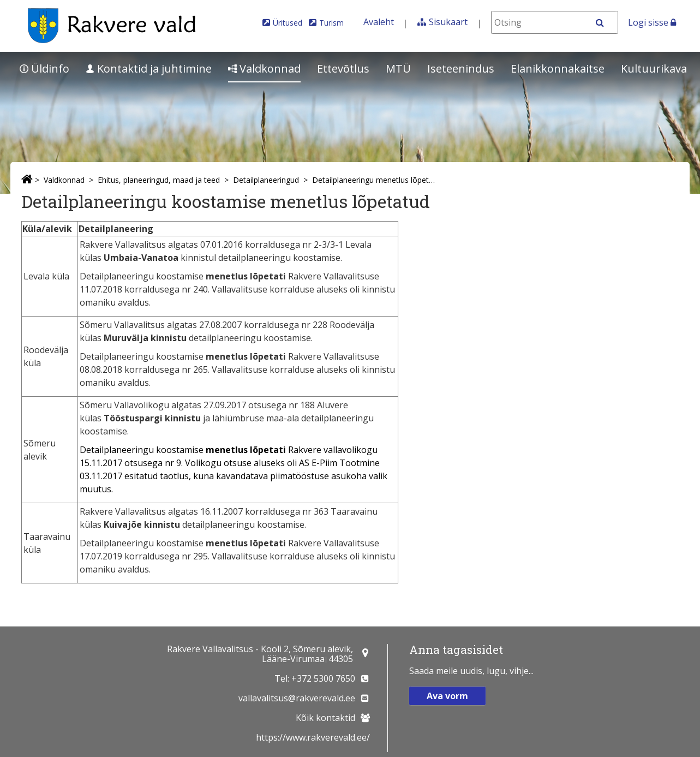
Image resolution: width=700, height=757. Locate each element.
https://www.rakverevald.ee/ (313, 737)
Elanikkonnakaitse (558, 68)
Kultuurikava (654, 68)
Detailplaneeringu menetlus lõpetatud (375, 180)
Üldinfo (44, 68)
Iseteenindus (461, 68)
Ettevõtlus (343, 68)
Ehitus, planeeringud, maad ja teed (159, 180)
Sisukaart (448, 22)
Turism (331, 23)
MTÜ (398, 68)
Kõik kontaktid (325, 718)
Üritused (288, 23)
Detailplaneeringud (266, 180)
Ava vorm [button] (447, 696)
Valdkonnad (264, 68)
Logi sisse (652, 22)
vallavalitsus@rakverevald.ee (297, 698)
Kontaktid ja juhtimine (149, 68)
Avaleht (379, 22)
